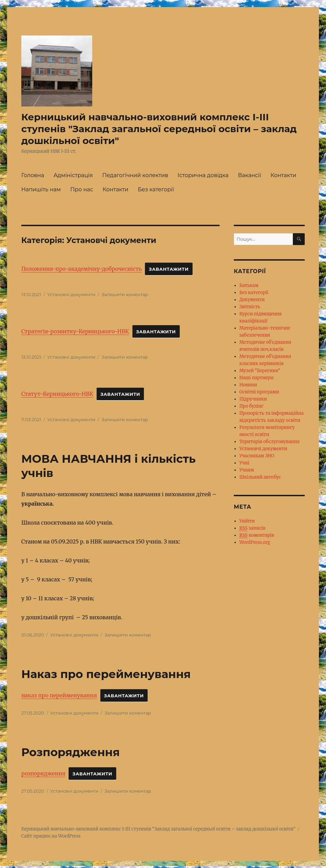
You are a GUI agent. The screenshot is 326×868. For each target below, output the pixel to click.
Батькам (249, 285)
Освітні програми (259, 392)
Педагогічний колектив (135, 175)
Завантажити (169, 269)
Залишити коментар (125, 294)
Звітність (250, 307)
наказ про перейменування (59, 695)
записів (253, 528)
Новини (248, 385)
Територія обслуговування (270, 442)
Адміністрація (73, 175)
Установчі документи (71, 294)
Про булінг (252, 406)
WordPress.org (255, 542)
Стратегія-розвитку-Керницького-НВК (75, 331)
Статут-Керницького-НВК (57, 394)
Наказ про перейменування (106, 674)
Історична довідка (203, 175)
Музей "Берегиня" (260, 371)
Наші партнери (257, 378)
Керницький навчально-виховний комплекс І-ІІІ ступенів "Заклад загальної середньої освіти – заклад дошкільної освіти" (159, 129)
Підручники (253, 399)
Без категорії (156, 189)
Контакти (283, 175)
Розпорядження (70, 752)
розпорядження (43, 773)
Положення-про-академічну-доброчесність (82, 269)
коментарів (257, 535)
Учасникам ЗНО (257, 456)
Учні (244, 463)
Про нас (82, 189)
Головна (33, 175)
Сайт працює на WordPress (51, 836)
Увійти (247, 521)
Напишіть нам (41, 189)
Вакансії (249, 175)
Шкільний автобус (260, 477)
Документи (252, 300)
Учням (247, 470)
